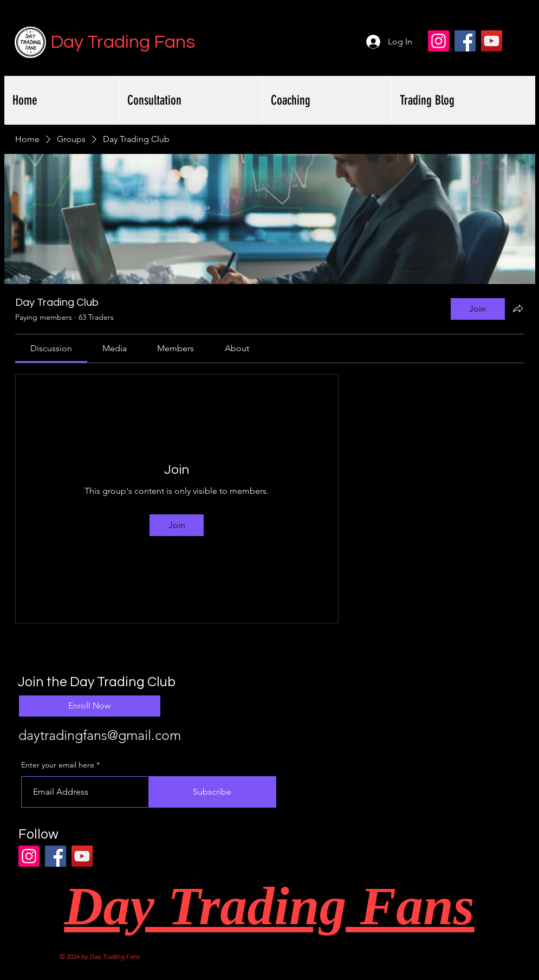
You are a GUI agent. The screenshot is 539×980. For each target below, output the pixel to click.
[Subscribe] (212, 792)
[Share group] (518, 308)
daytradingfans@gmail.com (100, 735)
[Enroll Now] (90, 706)
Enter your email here (58, 765)
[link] (51, 348)
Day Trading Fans (123, 42)
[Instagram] (439, 41)
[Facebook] (465, 41)
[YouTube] (492, 41)
